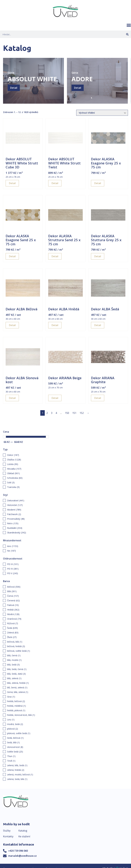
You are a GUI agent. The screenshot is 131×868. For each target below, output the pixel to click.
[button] (129, 25)
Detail (14, 88)
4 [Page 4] (56, 413)
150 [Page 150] (67, 413)
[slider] (4, 437)
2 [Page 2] (47, 413)
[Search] (127, 34)
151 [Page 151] (74, 413)
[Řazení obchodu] (102, 113)
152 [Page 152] (82, 413)
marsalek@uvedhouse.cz (22, 856)
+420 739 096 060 (18, 851)
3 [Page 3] (52, 413)
